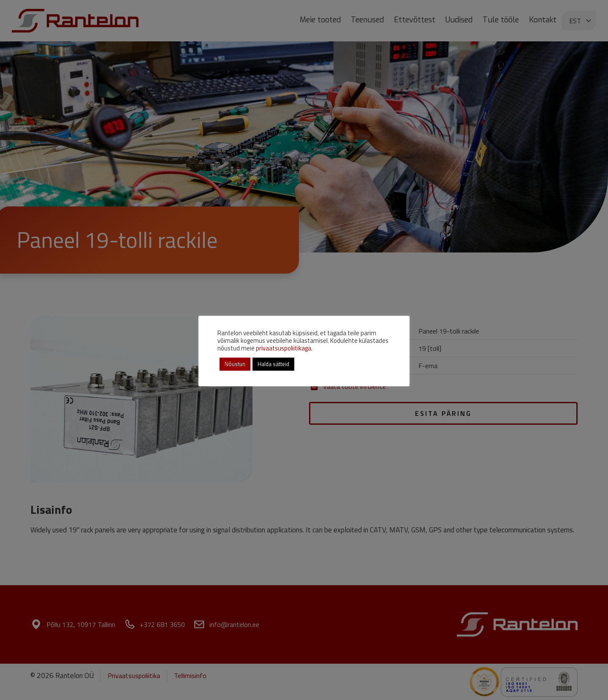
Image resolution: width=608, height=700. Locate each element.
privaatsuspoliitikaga (284, 348)
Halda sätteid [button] (273, 364)
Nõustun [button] (235, 364)
